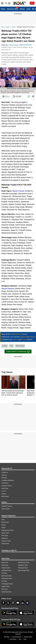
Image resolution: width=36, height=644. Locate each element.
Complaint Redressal (8, 480)
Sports (8, 27)
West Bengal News (24, 570)
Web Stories (5, 496)
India (28, 9)
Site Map (7, 637)
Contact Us (5, 472)
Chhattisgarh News (7, 584)
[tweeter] (8, 603)
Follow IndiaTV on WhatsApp (18, 351)
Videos (22, 9)
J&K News (5, 589)
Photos (4, 525)
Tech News (5, 536)
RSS (25, 639)
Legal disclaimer (16, 637)
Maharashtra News (24, 562)
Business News (6, 541)
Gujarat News (6, 586)
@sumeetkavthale (26, 45)
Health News (5, 544)
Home (3, 9)
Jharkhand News (6, 570)
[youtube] (18, 603)
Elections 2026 (12, 9)
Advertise (4, 478)
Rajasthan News (23, 565)
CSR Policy (13, 639)
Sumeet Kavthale (13, 45)
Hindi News (5, 488)
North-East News (7, 576)
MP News (4, 573)
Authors (4, 494)
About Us (4, 475)
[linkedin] (23, 603)
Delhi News (5, 565)
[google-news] (27, 603)
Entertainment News (7, 530)
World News (5, 522)
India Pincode (6, 509)
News (3, 27)
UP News (4, 581)
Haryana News (6, 568)
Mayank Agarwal (8, 289)
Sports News (5, 533)
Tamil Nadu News (7, 578)
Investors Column (7, 486)
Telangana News (23, 568)
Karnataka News (6, 592)
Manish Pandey (18, 191)
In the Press (5, 483)
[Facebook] (3, 603)
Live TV (4, 491)
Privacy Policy (28, 637)
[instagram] (13, 603)
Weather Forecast (7, 506)
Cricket (13, 27)
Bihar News (5, 562)
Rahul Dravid (20, 346)
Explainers (5, 538)
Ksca (11, 346)
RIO (20, 639)
